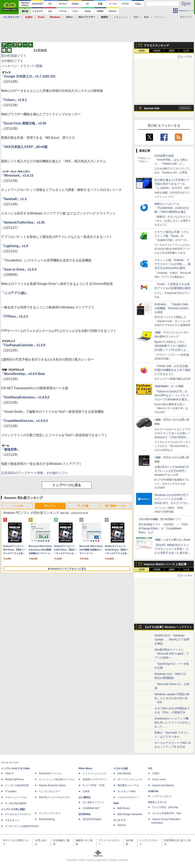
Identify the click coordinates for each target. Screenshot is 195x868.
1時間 (142, 51)
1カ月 (187, 51)
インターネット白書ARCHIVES (22, 826)
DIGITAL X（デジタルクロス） (55, 797)
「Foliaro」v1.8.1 (14, 100)
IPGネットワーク (157, 802)
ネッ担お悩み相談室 (16, 803)
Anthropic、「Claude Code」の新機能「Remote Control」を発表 (173, 308)
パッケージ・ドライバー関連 (22, 66)
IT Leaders (11, 791)
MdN (116, 803)
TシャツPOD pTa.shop (165, 807)
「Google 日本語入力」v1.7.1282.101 (28, 76)
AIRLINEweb (124, 773)
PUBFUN (153, 791)
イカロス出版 (121, 768)
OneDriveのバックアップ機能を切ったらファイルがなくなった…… (173, 722)
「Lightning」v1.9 (15, 246)
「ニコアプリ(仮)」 (15, 293)
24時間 (156, 51)
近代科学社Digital (92, 819)
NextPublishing (47, 819)
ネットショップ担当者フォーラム (57, 779)
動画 (146, 17)
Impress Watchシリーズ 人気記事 (165, 564)
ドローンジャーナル (16, 797)
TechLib (121, 825)
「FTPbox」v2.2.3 (14, 316)
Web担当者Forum (14, 779)
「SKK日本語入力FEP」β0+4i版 (24, 147)
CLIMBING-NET (91, 808)
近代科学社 (85, 814)
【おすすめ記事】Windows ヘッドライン (168, 627)
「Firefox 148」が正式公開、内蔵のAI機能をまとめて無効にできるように (173, 370)
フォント (159, 17)
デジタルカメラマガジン (18, 814)
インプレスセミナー (50, 791)
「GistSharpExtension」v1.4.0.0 (25, 397)
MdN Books (124, 808)
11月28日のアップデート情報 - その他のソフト (35, 473)
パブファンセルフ (162, 796)
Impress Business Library (52, 785)
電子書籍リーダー (116, 506)
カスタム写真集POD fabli (167, 813)
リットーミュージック (95, 773)
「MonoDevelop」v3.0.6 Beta (23, 374)
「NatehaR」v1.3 (14, 199)
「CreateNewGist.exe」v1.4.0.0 (24, 421)
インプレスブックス (50, 813)
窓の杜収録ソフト (14, 56)
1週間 (172, 51)
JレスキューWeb (126, 791)
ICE (150, 768)
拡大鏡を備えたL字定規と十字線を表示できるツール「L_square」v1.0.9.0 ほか (172, 184)
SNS (136, 17)
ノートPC (17, 506)
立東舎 (86, 791)
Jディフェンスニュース (130, 779)
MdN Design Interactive (130, 814)
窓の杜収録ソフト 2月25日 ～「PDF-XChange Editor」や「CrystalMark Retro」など (164, 528)
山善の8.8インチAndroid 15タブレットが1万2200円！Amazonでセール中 (171, 471)
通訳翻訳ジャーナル (128, 785)
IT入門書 (83, 506)
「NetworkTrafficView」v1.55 (23, 222)
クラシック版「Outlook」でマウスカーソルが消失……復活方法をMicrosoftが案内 (173, 264)
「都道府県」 (11, 449)
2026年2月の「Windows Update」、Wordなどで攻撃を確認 (172, 639)
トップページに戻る (67, 485)
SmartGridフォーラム (50, 773)
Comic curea (159, 779)
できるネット (12, 820)
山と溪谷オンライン (93, 802)
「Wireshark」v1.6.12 (17, 175)
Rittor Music (85, 768)
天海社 (156, 773)
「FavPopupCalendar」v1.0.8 (23, 345)
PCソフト (50, 506)
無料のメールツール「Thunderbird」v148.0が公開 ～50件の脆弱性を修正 (172, 208)
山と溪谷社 (85, 797)
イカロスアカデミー (128, 797)
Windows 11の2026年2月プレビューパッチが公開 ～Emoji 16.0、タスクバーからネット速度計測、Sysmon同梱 (172, 503)
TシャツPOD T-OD (94, 785)
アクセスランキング (156, 45)
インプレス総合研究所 (17, 785)
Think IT (9, 773)
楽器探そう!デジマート (95, 779)
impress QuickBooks (163, 785)
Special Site (152, 108)
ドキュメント (121, 17)
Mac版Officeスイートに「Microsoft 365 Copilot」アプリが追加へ (172, 654)
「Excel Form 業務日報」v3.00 (24, 123)
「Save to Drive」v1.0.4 (19, 269)
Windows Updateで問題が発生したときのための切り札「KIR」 (172, 698)
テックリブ (119, 820)
